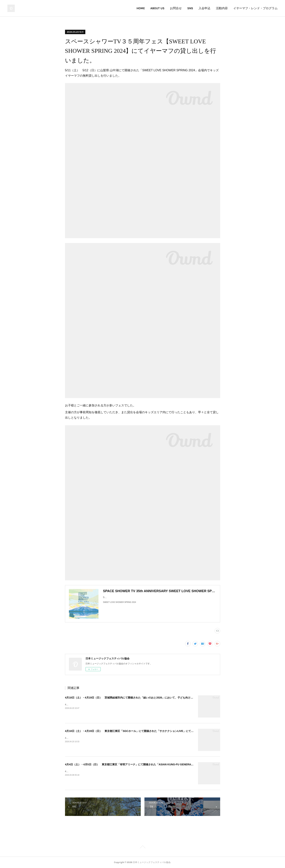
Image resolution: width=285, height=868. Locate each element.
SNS (190, 8)
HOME (141, 8)
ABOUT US (157, 8)
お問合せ (176, 8)
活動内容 (222, 8)
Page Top (142, 848)
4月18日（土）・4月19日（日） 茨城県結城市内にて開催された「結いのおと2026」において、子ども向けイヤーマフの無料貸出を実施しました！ (151, 698)
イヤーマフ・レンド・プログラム (255, 8)
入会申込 (204, 8)
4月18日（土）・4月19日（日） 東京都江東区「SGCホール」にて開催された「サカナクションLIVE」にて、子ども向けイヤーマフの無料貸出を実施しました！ (159, 731)
